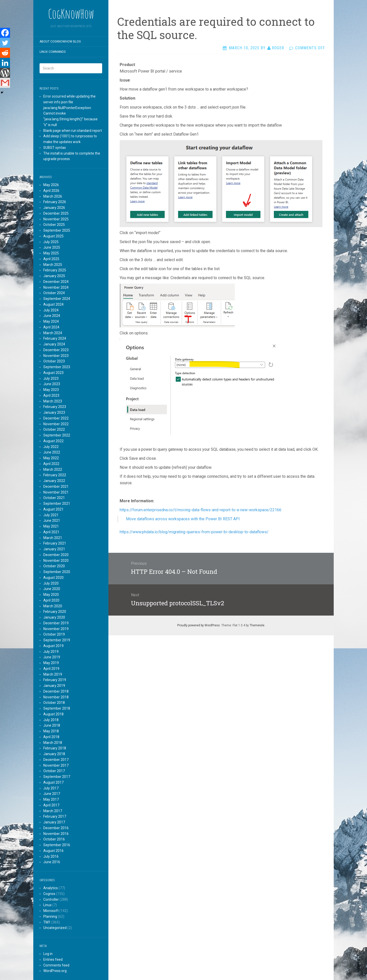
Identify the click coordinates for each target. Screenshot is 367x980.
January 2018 (54, 754)
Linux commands (53, 52)
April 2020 (51, 600)
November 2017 (56, 765)
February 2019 (55, 680)
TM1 (47, 922)
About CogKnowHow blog (60, 42)
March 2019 (53, 674)
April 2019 (51, 669)
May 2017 (51, 799)
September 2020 (57, 572)
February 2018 (55, 748)
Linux (47, 905)
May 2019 (51, 663)
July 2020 (51, 583)
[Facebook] (5, 33)
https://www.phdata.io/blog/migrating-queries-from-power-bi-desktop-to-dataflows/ (195, 532)
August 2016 (53, 851)
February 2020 (55, 612)
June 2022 (52, 452)
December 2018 (56, 691)
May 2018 (51, 731)
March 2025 (53, 265)
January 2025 (54, 276)
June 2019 (52, 657)
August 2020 (53, 578)
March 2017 (53, 811)
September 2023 (57, 367)
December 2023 (56, 350)
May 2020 (51, 595)
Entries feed (53, 959)
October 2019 (54, 634)
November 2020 (56, 561)
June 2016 (52, 862)
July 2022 (51, 447)
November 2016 (56, 834)
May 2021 (51, 526)
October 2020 (54, 566)
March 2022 (53, 469)
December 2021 (56, 486)
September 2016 (57, 845)
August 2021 (53, 509)
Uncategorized (55, 928)
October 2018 (54, 703)
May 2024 (51, 321)
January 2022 (54, 481)
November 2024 (56, 287)
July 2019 (51, 652)
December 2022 (56, 418)
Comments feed (56, 965)
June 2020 (52, 589)
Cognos (49, 894)
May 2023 (51, 390)
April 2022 (51, 464)
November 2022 (56, 424)
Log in (48, 954)
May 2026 (51, 185)
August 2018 (53, 714)
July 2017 (51, 788)
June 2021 (52, 521)
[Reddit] (5, 53)
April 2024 (51, 327)
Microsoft (51, 911)
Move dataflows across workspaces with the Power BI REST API (183, 519)
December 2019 (56, 623)
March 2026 (53, 196)
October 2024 (54, 293)
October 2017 (54, 771)
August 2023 (53, 373)
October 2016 (54, 839)
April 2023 (51, 395)
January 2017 (54, 822)
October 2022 (54, 429)
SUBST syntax (55, 148)
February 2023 (55, 407)
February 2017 (55, 816)
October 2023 (54, 361)
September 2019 (57, 640)
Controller (51, 899)
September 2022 (57, 435)
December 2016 (56, 828)
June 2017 (52, 794)
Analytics (51, 888)
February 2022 (55, 475)
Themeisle (257, 625)
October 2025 (54, 225)
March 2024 (53, 333)
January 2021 (54, 549)
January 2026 (54, 208)
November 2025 (56, 219)
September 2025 (57, 230)
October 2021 (54, 498)
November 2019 (56, 629)
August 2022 (53, 441)
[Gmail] (5, 83)
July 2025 (51, 242)
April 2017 (51, 805)
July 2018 (51, 720)
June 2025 (52, 247)
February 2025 (55, 270)
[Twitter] (5, 43)
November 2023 (56, 356)
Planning (50, 916)
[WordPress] (5, 73)
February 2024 (55, 338)
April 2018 (51, 737)
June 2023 (52, 384)
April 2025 (51, 259)
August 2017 (53, 782)
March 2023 (53, 401)
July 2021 (51, 515)
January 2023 (54, 412)
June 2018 (52, 725)
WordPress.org (55, 971)
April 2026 (51, 191)
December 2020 (56, 555)
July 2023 (51, 378)
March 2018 (53, 743)
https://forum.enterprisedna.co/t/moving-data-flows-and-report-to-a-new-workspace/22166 (201, 510)
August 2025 (53, 236)
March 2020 (53, 606)
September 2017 (57, 777)
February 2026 (55, 202)
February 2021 (55, 543)
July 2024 (51, 310)
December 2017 (56, 760)
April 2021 (51, 532)
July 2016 (51, 856)
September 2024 (57, 299)
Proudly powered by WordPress (199, 625)
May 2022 (51, 458)
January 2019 (54, 686)
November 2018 (56, 697)
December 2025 (56, 213)
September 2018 (57, 708)
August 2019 (53, 646)
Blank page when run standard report (73, 131)
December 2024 (56, 282)
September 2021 (57, 504)
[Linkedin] (5, 63)
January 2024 (54, 344)
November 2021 (56, 492)
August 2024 (53, 304)
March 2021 (53, 538)
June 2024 (52, 316)
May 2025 (51, 253)
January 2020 (54, 617)
